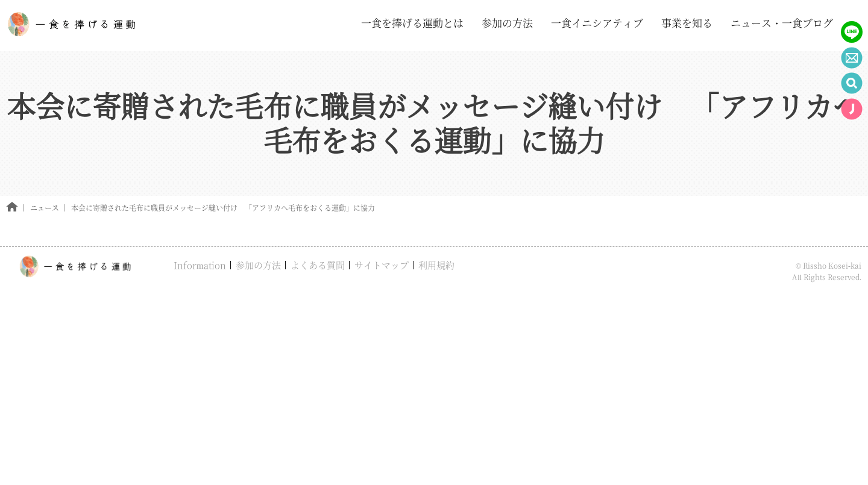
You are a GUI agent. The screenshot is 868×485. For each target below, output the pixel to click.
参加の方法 (258, 265)
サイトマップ (382, 265)
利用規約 (436, 265)
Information (200, 265)
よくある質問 (318, 265)
